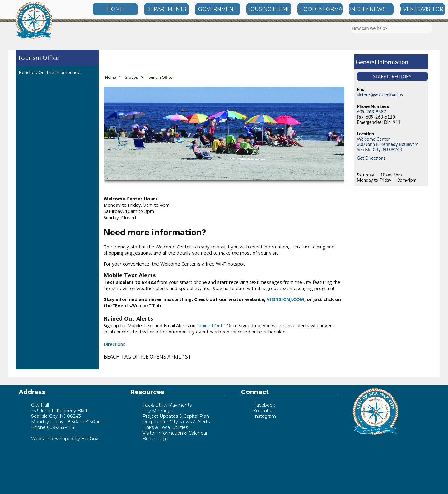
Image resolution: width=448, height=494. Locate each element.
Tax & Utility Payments (167, 405)
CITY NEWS (371, 9)
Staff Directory (392, 76)
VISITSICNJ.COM (285, 299)
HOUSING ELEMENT (269, 9)
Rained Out (210, 325)
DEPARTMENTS (166, 9)
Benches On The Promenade (50, 72)
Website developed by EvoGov (65, 439)
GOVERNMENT (217, 9)
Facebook (264, 405)
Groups (131, 77)
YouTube (263, 411)
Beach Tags (155, 439)
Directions (114, 344)
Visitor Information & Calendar (175, 433)
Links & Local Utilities (165, 427)
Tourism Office (38, 58)
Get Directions (371, 158)
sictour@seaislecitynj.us (380, 95)
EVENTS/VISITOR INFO (422, 9)
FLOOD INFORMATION (320, 9)
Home (111, 77)
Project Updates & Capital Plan (176, 416)
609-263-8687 (371, 112)
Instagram (265, 416)
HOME (115, 9)
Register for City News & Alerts (176, 422)
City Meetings (158, 411)
